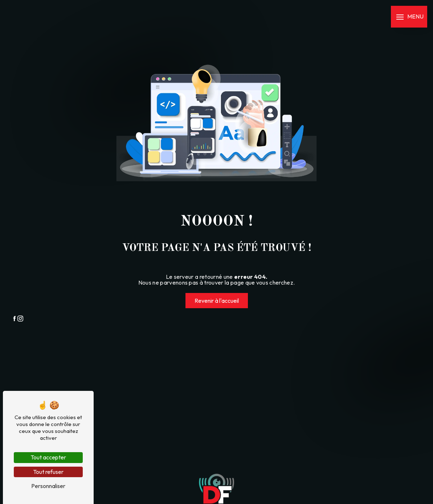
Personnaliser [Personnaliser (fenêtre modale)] (48, 486)
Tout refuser (48, 472)
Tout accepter (48, 457)
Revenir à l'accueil (217, 301)
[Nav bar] (409, 17)
